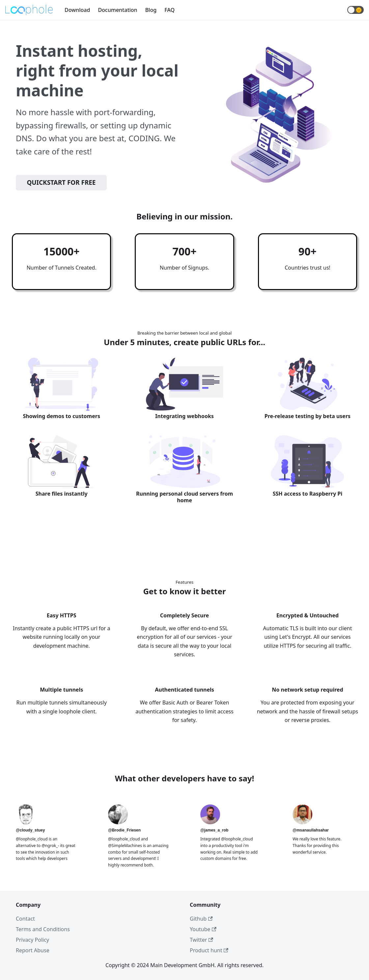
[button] (355, 10)
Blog (151, 10)
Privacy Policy (32, 940)
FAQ (170, 10)
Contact (25, 919)
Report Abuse (33, 950)
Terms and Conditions (43, 929)
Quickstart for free (61, 182)
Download (77, 10)
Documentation (117, 10)
